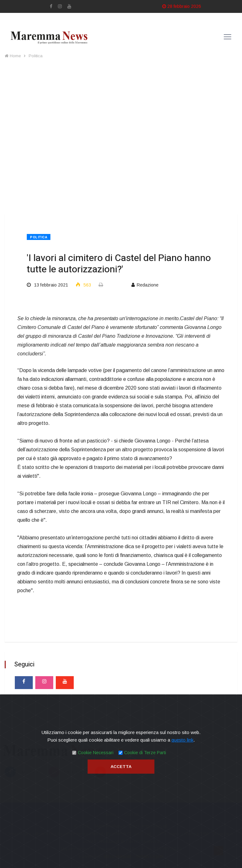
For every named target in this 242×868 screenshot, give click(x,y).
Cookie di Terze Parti (145, 753)
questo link (182, 740)
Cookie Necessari (96, 753)
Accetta (121, 767)
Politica (36, 56)
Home (13, 56)
